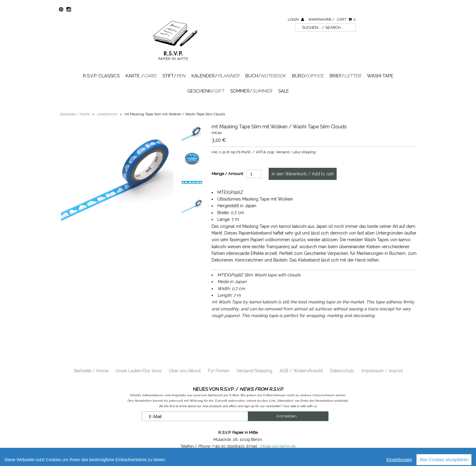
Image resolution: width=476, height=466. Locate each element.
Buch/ (266, 76)
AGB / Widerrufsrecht (301, 371)
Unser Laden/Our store (139, 371)
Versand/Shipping (254, 371)
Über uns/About (185, 371)
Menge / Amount (227, 174)
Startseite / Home (91, 371)
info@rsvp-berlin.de (278, 446)
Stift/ (174, 76)
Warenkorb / (332, 19)
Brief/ (345, 76)
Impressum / (382, 371)
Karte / (141, 76)
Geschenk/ (206, 91)
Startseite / (75, 114)
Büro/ (308, 76)
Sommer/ (251, 91)
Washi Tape (380, 76)
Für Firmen (219, 371)
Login (296, 19)
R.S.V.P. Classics (101, 76)
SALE (284, 91)
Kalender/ (215, 76)
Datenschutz (342, 371)
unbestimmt (107, 114)
